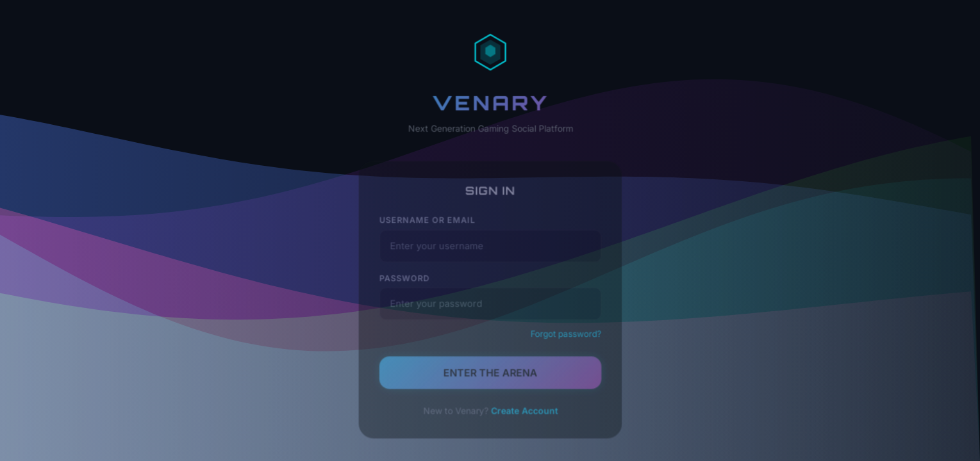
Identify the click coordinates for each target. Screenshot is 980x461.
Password (407, 282)
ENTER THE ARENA (490, 374)
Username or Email (429, 226)
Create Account (523, 410)
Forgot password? (563, 336)
